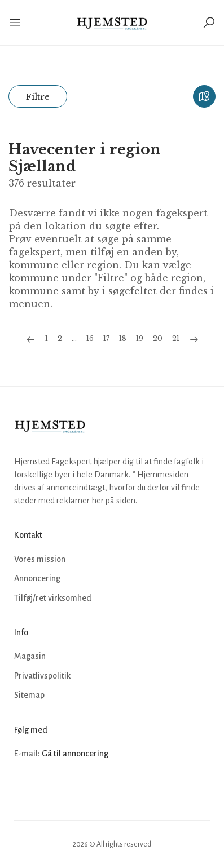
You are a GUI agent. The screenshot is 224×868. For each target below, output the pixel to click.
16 (90, 338)
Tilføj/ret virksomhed (53, 598)
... (74, 338)
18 (123, 338)
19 (140, 338)
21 (176, 338)
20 (158, 338)
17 (106, 338)
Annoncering (37, 578)
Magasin (30, 656)
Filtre (38, 97)
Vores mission (40, 559)
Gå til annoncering (75, 754)
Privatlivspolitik (42, 676)
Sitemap (29, 695)
